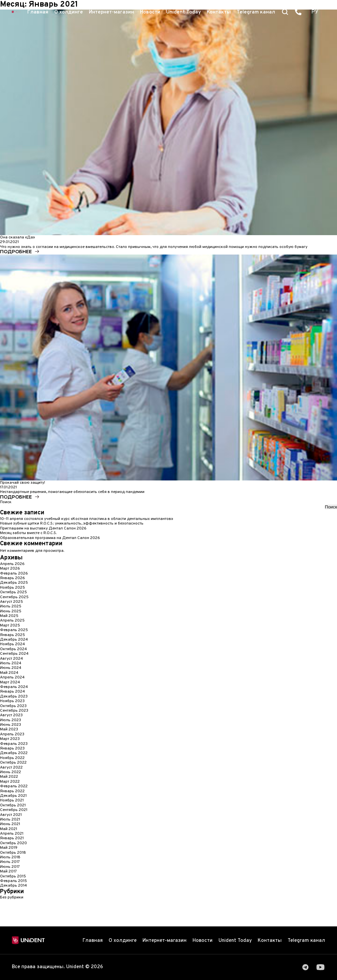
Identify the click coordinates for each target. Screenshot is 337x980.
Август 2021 (11, 815)
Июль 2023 (11, 720)
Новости (150, 12)
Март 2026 (10, 569)
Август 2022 (11, 768)
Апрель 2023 (12, 734)
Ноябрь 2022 (12, 758)
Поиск (6, 502)
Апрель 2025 (12, 621)
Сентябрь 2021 (14, 810)
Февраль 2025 (14, 630)
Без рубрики (12, 897)
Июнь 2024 (11, 668)
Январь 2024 (13, 692)
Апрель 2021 (12, 834)
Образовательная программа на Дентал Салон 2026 (50, 538)
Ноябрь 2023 (12, 701)
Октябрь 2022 (13, 763)
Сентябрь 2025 (14, 597)
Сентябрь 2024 (14, 654)
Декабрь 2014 (13, 886)
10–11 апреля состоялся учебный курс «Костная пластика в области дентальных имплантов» (87, 519)
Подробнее (16, 252)
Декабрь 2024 (14, 640)
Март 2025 (10, 625)
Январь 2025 (13, 635)
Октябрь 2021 (13, 805)
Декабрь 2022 (14, 753)
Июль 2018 (10, 857)
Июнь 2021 (10, 824)
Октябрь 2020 (13, 843)
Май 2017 (8, 871)
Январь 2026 (13, 578)
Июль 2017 (10, 862)
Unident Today (183, 12)
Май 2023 (9, 729)
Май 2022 (9, 777)
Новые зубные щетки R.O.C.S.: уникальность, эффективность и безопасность (72, 524)
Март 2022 (10, 782)
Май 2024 (9, 673)
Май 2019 (9, 848)
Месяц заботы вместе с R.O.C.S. (28, 533)
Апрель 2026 (12, 564)
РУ (315, 12)
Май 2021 (9, 829)
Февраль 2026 (14, 574)
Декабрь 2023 (14, 697)
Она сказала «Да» (17, 237)
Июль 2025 (11, 606)
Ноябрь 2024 (13, 644)
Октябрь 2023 (13, 706)
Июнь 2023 (11, 725)
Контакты (219, 12)
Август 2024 (12, 659)
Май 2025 (9, 616)
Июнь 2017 (10, 867)
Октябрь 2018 (13, 853)
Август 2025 (12, 602)
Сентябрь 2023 (14, 711)
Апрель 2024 (12, 677)
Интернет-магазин (111, 12)
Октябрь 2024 (13, 649)
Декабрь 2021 (13, 796)
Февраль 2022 (14, 786)
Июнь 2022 (11, 772)
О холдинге (69, 12)
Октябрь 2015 (13, 876)
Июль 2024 (11, 663)
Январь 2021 (12, 838)
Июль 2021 (10, 820)
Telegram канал (256, 12)
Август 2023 (11, 715)
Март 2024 (10, 682)
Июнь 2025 (11, 611)
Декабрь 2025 (14, 583)
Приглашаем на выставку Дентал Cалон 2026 (43, 528)
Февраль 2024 (14, 687)
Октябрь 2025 (13, 592)
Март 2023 (10, 739)
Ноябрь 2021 (12, 800)
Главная (38, 12)
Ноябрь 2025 (13, 588)
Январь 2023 (12, 748)
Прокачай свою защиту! (23, 483)
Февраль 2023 (14, 744)
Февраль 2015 (13, 881)
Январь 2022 (12, 791)
